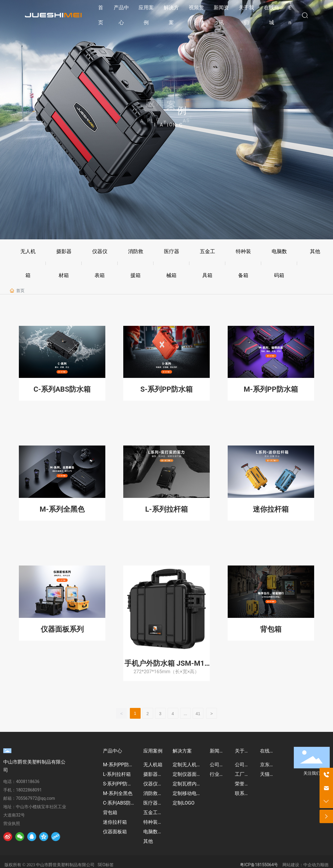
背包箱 (271, 629)
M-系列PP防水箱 (271, 389)
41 (198, 714)
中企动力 (312, 865)
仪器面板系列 (62, 629)
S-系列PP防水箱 (166, 389)
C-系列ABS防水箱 (62, 389)
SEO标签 (106, 865)
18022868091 (29, 790)
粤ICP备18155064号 (259, 865)
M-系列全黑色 (62, 509)
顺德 (324, 865)
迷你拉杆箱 (271, 509)
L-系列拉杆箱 (166, 509)
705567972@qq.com (35, 798)
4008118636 (28, 782)
